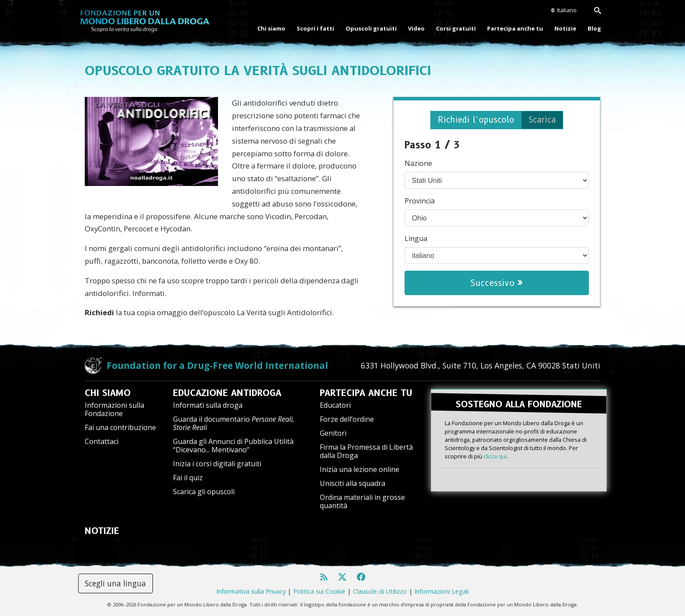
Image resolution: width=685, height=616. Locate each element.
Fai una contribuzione (120, 427)
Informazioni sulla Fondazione (114, 409)
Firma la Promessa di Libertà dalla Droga (366, 451)
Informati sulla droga (208, 405)
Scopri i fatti (315, 28)
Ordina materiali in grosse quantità (362, 501)
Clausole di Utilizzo (380, 591)
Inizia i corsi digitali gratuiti (217, 464)
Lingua (416, 239)
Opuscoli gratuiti (371, 28)
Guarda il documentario (234, 423)
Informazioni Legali (441, 591)
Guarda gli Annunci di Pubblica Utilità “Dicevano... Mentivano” (233, 446)
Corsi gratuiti (456, 28)
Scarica (544, 120)
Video (416, 28)
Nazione (418, 164)
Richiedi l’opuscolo (475, 120)
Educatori (335, 405)
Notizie (565, 28)
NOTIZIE (102, 531)
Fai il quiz (188, 478)
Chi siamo (271, 28)
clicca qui (495, 456)
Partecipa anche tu (515, 28)
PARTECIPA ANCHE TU (366, 393)
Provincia (420, 201)
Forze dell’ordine (347, 419)
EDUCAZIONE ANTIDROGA (227, 393)
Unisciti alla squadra (353, 483)
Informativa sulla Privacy (251, 591)
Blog (594, 28)
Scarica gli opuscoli (204, 492)
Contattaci (102, 441)
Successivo (496, 283)
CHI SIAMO (108, 393)
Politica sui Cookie (319, 591)
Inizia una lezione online (360, 469)
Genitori (333, 433)
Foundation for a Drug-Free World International (217, 365)
